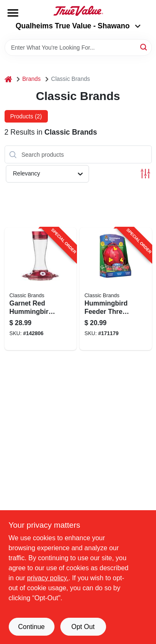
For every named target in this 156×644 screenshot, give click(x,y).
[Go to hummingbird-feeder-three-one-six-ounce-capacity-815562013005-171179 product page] (116, 289)
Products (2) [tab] (26, 116)
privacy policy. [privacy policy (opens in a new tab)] (48, 578)
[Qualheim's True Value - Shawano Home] (78, 11)
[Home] (8, 79)
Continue (31, 627)
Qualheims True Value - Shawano (78, 26)
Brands (32, 79)
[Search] (144, 47)
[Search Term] (78, 48)
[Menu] (13, 13)
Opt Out (83, 627)
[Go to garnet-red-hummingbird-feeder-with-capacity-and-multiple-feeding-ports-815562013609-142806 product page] (41, 289)
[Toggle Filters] (145, 174)
